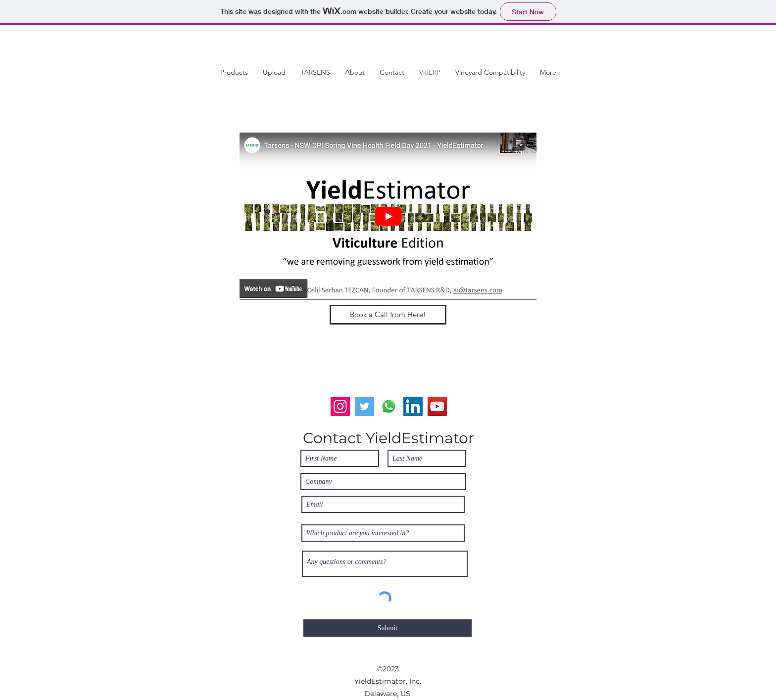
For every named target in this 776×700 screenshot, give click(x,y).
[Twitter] (364, 406)
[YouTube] (437, 406)
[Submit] (388, 628)
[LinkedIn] (413, 406)
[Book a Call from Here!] (388, 315)
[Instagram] (340, 406)
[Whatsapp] (389, 406)
